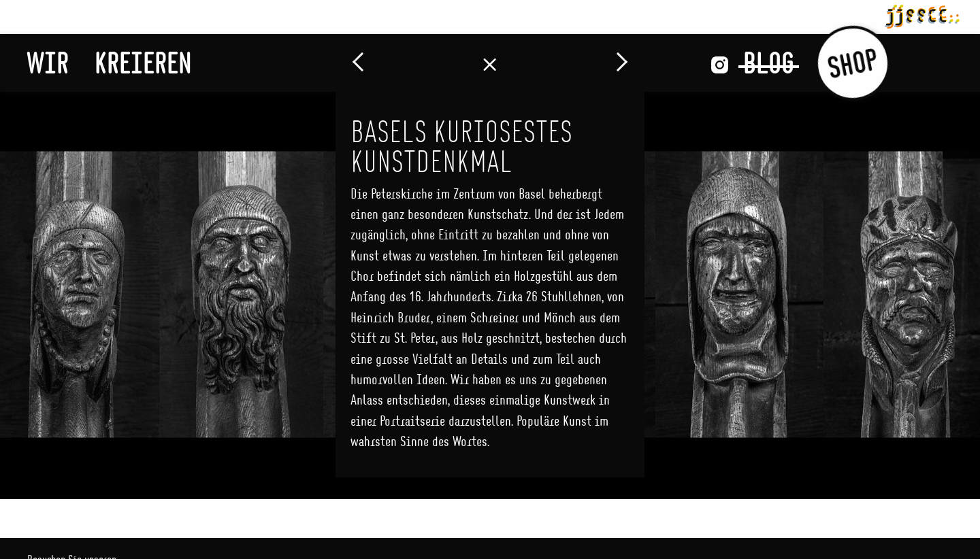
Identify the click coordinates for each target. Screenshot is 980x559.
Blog (769, 63)
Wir (48, 63)
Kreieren (143, 63)
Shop (852, 63)
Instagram (720, 65)
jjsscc (922, 14)
